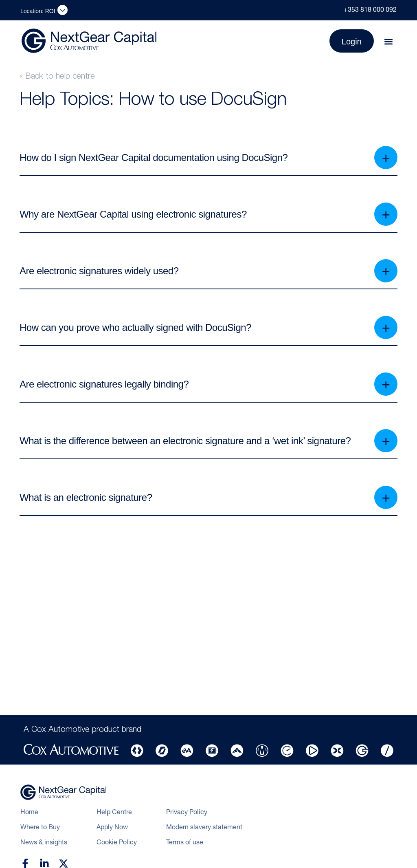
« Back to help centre (57, 77)
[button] (389, 42)
